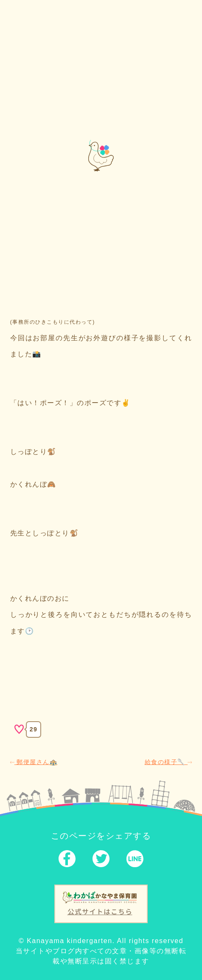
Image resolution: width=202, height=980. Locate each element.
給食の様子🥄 (168, 762)
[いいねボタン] (19, 729)
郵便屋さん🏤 (34, 762)
